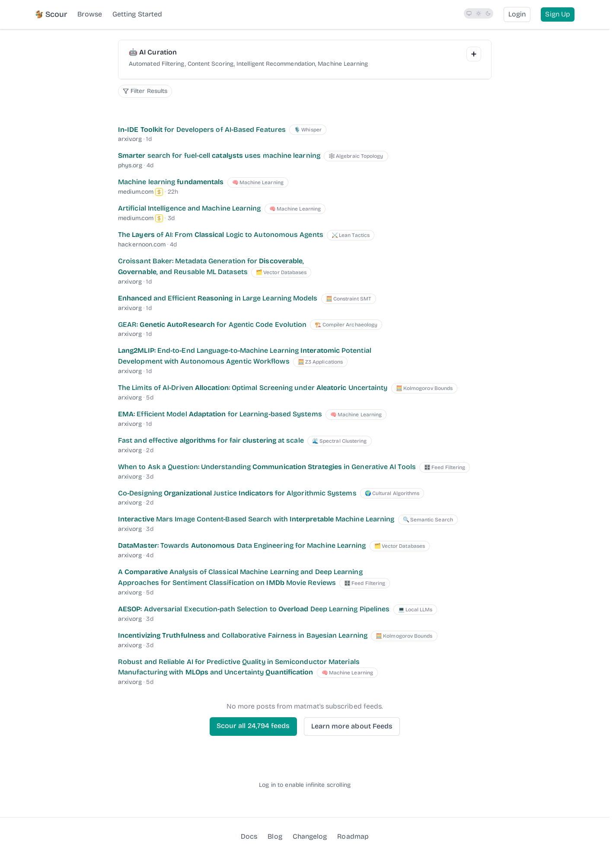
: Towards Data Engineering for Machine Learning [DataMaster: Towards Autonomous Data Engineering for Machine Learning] (242, 545)
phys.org (130, 165)
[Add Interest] (474, 54)
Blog (275, 836)
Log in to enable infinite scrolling (305, 785)
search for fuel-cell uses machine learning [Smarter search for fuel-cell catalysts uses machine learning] (219, 155)
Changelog (310, 836)
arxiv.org (130, 139)
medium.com (136, 192)
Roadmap (353, 836)
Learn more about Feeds (352, 726)
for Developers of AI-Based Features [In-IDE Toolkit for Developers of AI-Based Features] (202, 129)
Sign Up (558, 14)
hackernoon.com (142, 244)
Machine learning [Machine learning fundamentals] (171, 182)
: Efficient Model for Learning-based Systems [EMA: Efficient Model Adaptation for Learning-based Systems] (220, 414)
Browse (89, 14)
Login (517, 14)
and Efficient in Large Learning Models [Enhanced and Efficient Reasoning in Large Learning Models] (218, 298)
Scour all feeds (253, 726)
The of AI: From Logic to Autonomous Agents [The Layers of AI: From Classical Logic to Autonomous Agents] (221, 235)
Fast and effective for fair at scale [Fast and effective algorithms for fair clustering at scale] (211, 440)
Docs (249, 836)
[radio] (469, 13)
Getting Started (137, 14)
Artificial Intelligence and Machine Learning (190, 208)
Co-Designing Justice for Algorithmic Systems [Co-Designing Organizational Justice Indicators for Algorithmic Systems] (237, 493)
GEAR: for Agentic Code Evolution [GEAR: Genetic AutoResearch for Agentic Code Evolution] (212, 324)
